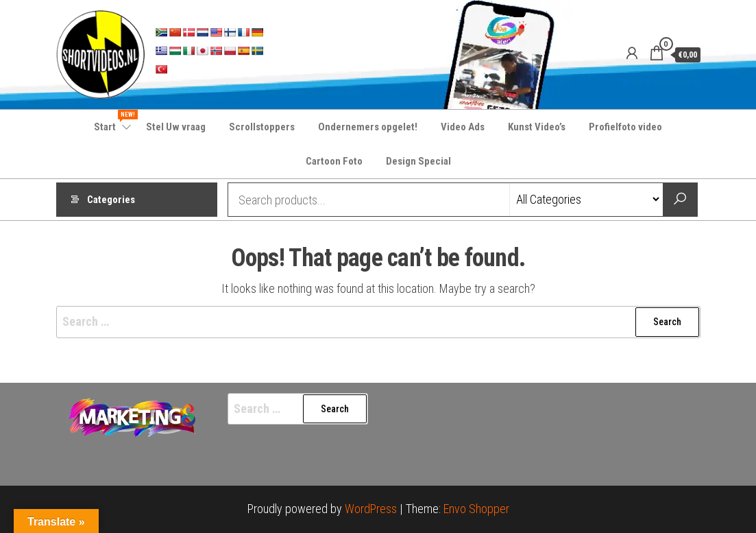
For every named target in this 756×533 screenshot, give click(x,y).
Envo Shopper (476, 509)
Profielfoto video (625, 127)
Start (113, 121)
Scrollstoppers (262, 127)
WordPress (371, 509)
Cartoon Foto (334, 161)
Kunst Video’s (537, 127)
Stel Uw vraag (176, 127)
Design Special (418, 161)
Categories (111, 200)
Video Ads (463, 127)
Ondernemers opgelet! (368, 127)
